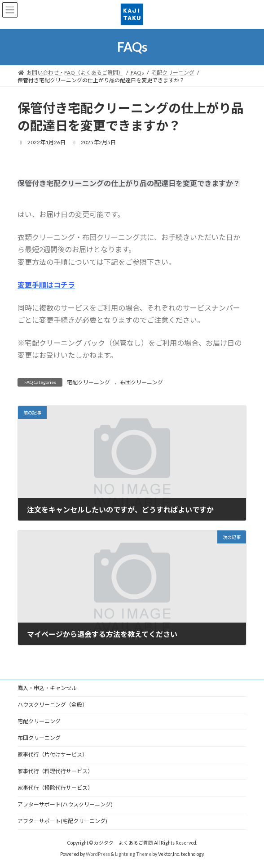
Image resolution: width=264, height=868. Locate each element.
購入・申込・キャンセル (47, 688)
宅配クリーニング (88, 382)
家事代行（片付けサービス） (53, 754)
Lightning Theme (133, 854)
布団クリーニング (141, 382)
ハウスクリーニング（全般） (53, 705)
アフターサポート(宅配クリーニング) (62, 821)
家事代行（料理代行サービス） (55, 771)
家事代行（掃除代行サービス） (55, 788)
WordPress (98, 854)
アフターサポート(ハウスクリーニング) (65, 804)
